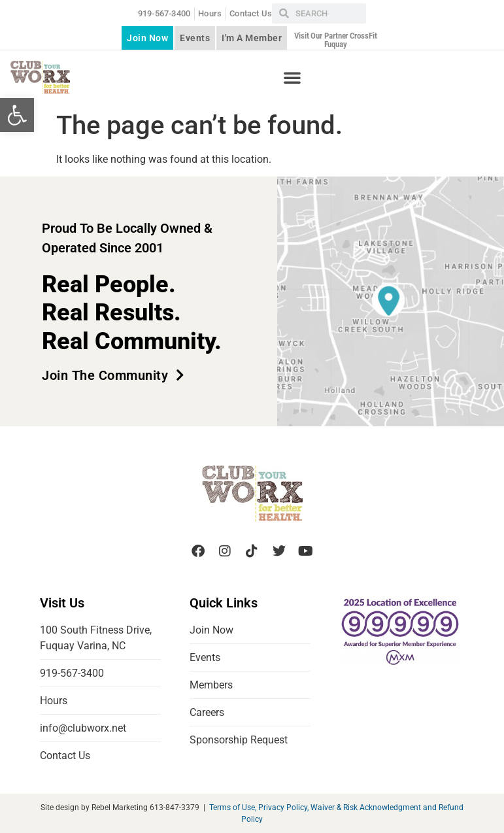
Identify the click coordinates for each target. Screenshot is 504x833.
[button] (17, 115)
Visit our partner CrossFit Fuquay (335, 40)
